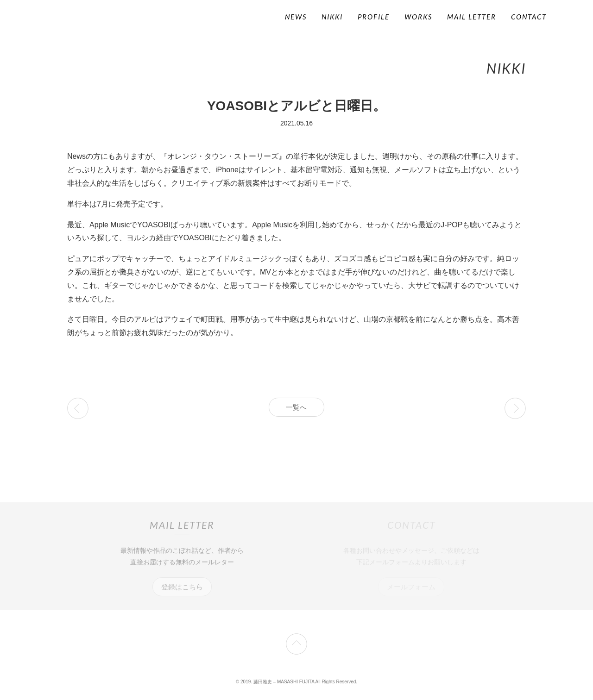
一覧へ (296, 407)
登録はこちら (182, 587)
